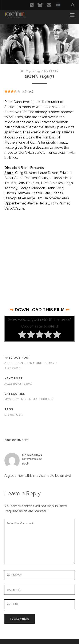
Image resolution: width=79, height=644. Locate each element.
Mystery (51, 71)
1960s (9, 415)
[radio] (22, 335)
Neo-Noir (29, 399)
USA (19, 415)
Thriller (46, 399)
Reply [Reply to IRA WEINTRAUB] (26, 464)
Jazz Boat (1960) (18, 384)
